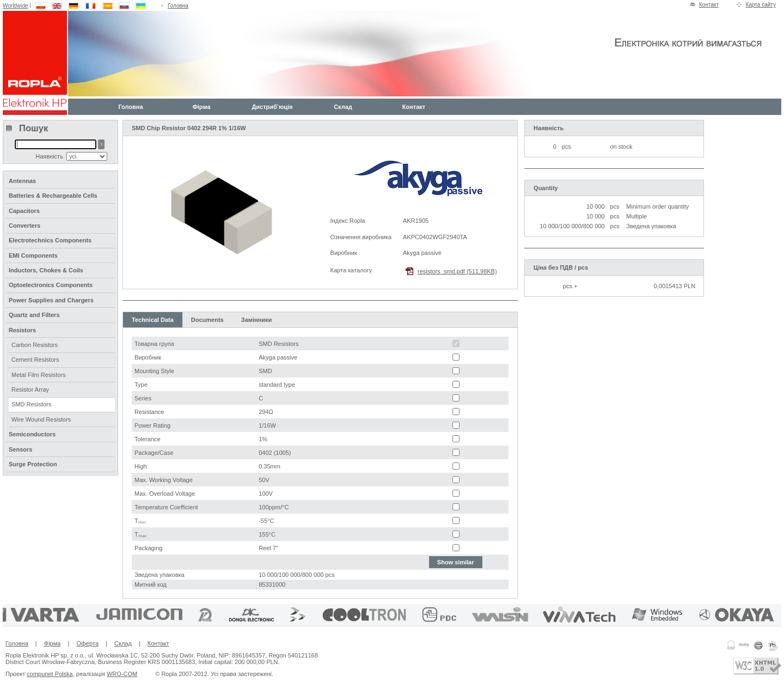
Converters (24, 226)
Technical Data (153, 320)
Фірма (201, 107)
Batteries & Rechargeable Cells (53, 196)
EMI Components (33, 255)
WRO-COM (122, 674)
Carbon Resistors (35, 345)
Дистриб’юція (272, 107)
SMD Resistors (31, 404)
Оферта (87, 643)
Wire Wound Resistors (41, 419)
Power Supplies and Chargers (51, 300)
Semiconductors (32, 434)
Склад (343, 107)
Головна (178, 6)
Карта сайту (761, 5)
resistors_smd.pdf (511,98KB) (457, 271)
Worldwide (16, 6)
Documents (207, 320)
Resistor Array (30, 389)
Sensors (20, 449)
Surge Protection (33, 464)
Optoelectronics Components (51, 285)
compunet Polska (50, 674)
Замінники (257, 320)
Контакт (709, 5)
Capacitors (24, 211)
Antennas (22, 181)
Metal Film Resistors (39, 375)
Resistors (22, 330)
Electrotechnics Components (50, 240)
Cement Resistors (35, 360)
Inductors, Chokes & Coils (46, 270)
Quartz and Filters (34, 315)
